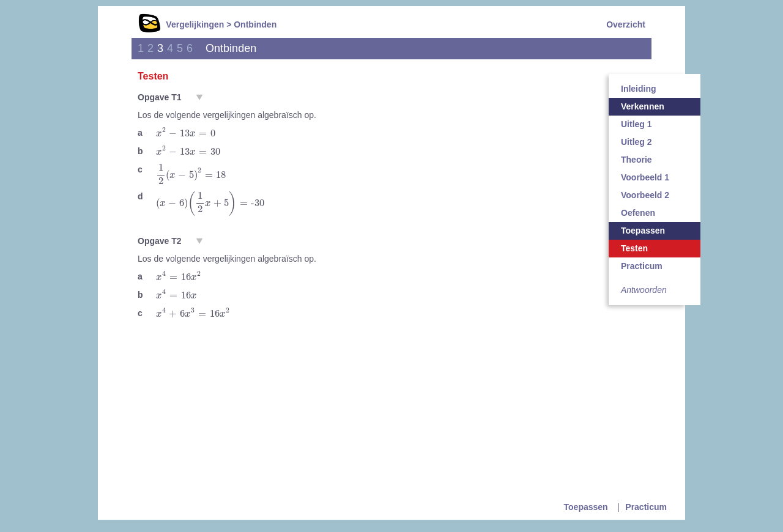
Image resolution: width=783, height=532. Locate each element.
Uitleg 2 (636, 142)
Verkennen (643, 106)
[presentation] (186, 132)
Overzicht (626, 24)
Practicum (642, 266)
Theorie (636, 160)
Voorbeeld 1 (645, 177)
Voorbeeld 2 (645, 195)
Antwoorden (644, 290)
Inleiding (639, 89)
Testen (634, 248)
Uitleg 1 (636, 124)
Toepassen (643, 231)
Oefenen (638, 213)
